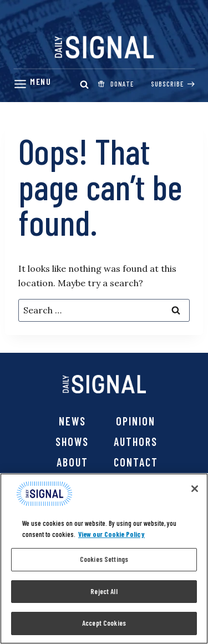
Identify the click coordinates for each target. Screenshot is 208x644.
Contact (136, 462)
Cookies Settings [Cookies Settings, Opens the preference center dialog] (104, 559)
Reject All (104, 591)
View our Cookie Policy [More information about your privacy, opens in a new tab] (111, 534)
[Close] (195, 489)
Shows (72, 442)
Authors (136, 442)
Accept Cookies (104, 623)
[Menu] (32, 84)
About (72, 462)
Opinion (136, 421)
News (72, 421)
